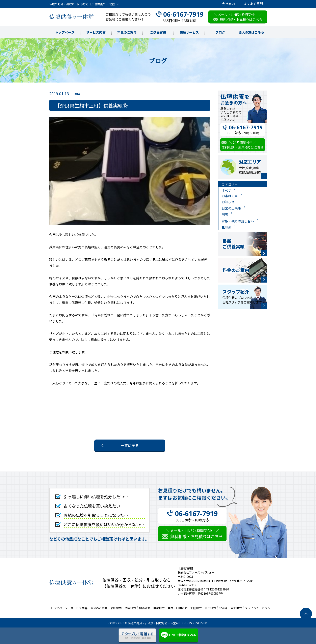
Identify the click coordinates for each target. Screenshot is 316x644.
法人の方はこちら (251, 32)
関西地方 (145, 608)
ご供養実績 (158, 32)
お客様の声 (230, 196)
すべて (226, 190)
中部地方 (159, 608)
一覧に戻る (130, 445)
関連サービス (189, 32)
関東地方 (130, 608)
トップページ (65, 32)
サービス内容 (96, 32)
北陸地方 (196, 608)
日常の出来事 (231, 208)
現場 (225, 214)
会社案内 (228, 4)
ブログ (220, 32)
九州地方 (210, 608)
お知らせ (228, 202)
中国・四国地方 (178, 608)
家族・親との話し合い (238, 221)
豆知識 (227, 227)
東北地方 (236, 608)
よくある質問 (253, 4)
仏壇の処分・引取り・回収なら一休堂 (152, 623)
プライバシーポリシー (259, 608)
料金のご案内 (127, 32)
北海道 (223, 608)
